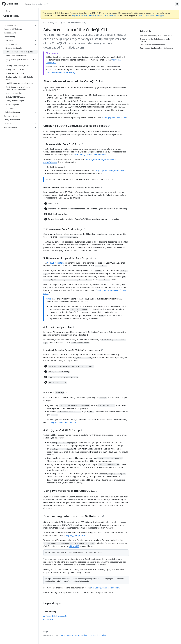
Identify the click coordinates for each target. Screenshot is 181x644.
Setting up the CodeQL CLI (114, 118)
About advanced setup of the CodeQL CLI (73, 81)
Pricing (84, 635)
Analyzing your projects (75, 535)
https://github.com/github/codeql (111, 170)
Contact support (51, 619)
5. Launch (55, 392)
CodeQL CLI (61, 23)
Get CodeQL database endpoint (105, 588)
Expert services (95, 635)
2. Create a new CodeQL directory (64, 229)
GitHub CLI (74, 546)
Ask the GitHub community (55, 616)
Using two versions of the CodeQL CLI (71, 491)
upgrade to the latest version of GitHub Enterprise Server (94, 15)
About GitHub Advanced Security (61, 72)
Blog (104, 635)
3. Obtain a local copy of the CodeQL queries (70, 258)
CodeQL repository (56, 263)
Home (7, 11)
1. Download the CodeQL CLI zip (63, 144)
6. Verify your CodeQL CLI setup (63, 430)
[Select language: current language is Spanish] (177, 4)
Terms (63, 635)
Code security (11, 16)
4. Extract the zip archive (59, 327)
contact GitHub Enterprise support (151, 15)
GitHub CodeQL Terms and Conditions (89, 155)
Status (77, 635)
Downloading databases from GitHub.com (74, 516)
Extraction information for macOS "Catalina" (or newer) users (73, 350)
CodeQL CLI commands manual (62, 422)
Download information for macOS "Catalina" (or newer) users (73, 188)
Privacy (70, 635)
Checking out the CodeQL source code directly (77, 126)
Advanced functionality (77, 23)
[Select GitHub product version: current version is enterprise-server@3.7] (38, 4)
